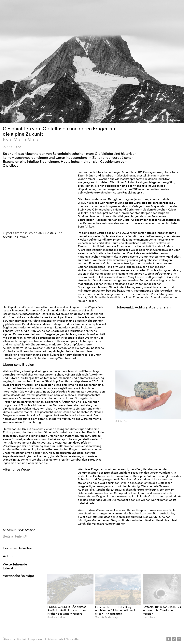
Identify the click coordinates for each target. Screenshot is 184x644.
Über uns (9, 639)
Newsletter (73, 639)
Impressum (37, 639)
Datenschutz (55, 639)
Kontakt (22, 639)
